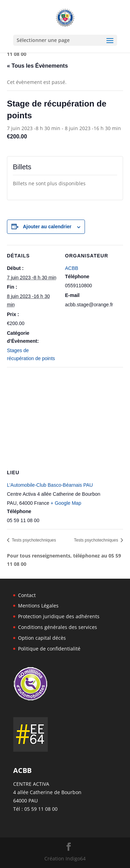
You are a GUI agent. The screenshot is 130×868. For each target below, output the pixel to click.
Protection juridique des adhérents (59, 616)
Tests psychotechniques (33, 540)
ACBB (72, 268)
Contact (27, 595)
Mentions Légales (38, 606)
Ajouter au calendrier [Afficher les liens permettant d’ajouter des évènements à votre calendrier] (47, 227)
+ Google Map (66, 503)
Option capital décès (42, 638)
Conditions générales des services (58, 627)
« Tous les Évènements (37, 66)
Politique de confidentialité (49, 649)
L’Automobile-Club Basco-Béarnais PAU (50, 485)
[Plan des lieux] (65, 417)
